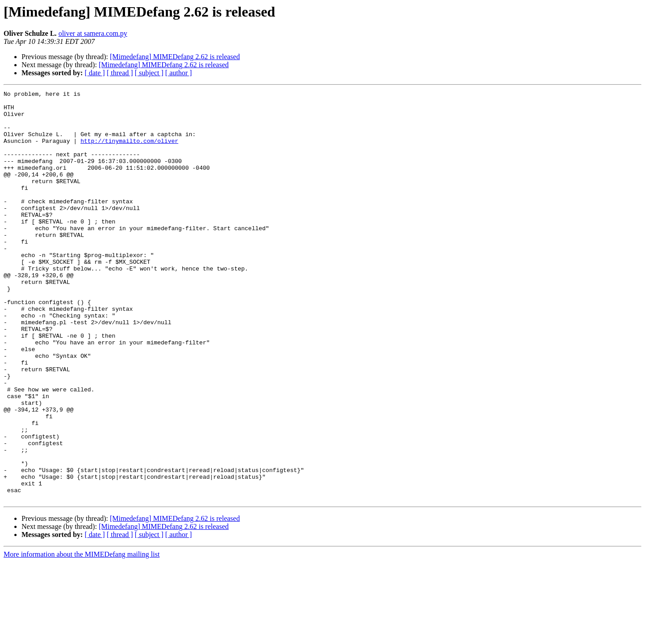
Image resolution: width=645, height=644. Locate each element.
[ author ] (179, 73)
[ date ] (95, 73)
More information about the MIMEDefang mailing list (82, 636)
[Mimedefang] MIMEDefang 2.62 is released (175, 57)
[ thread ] (120, 73)
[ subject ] (149, 73)
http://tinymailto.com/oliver (129, 151)
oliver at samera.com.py (93, 33)
